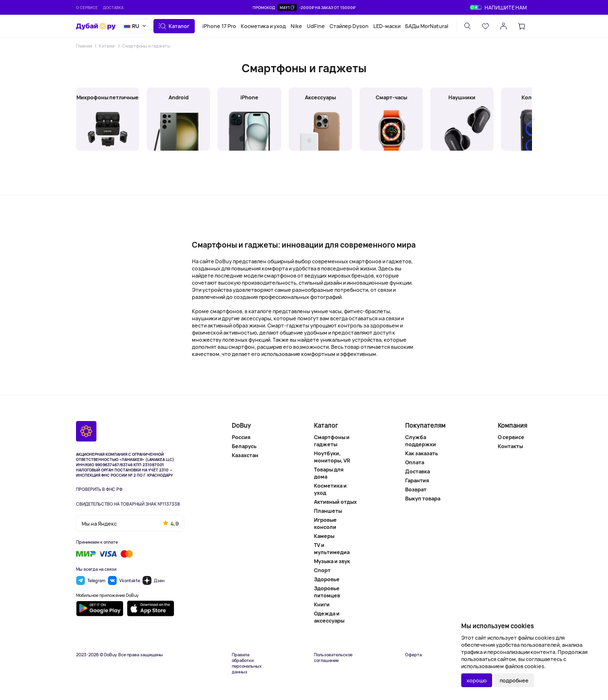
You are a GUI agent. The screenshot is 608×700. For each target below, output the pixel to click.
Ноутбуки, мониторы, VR (332, 457)
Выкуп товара (423, 498)
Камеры (324, 536)
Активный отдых (335, 502)
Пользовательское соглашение (333, 658)
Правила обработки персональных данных (247, 663)
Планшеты (328, 511)
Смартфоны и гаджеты (146, 46)
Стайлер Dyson (349, 26)
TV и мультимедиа (332, 548)
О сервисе (87, 7)
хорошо (477, 680)
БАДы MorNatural (427, 26)
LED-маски (387, 26)
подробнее (514, 680)
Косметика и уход (263, 26)
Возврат (416, 489)
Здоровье (327, 579)
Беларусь (244, 446)
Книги (322, 604)
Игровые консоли (325, 523)
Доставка (113, 7)
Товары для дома (329, 473)
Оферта (413, 655)
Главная (84, 46)
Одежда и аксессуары (329, 617)
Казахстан (245, 455)
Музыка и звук (332, 561)
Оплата (415, 462)
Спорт (322, 570)
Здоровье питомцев (327, 592)
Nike (296, 26)
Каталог (107, 46)
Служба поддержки (421, 441)
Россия (241, 437)
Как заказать (422, 453)
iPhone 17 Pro (219, 26)
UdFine (316, 26)
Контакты (510, 446)
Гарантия (417, 480)
